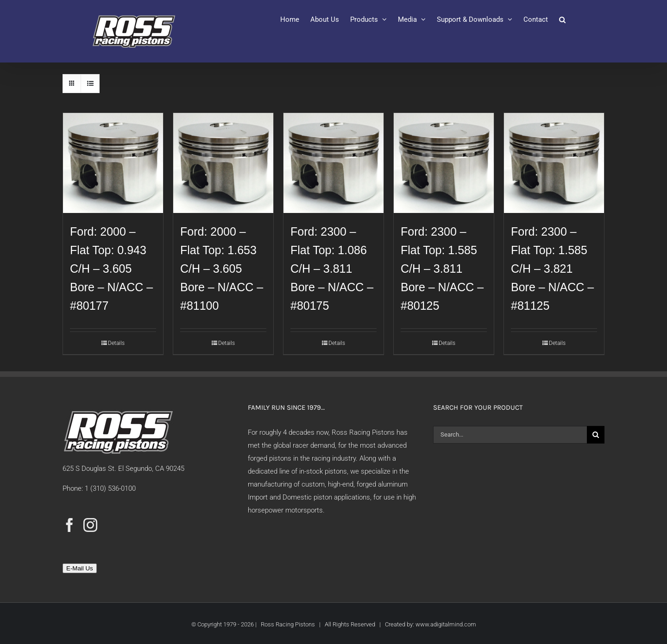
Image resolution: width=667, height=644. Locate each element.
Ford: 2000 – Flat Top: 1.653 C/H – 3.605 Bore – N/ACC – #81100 (222, 269)
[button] (562, 19)
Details (116, 343)
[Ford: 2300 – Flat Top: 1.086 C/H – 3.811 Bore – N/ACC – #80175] (333, 163)
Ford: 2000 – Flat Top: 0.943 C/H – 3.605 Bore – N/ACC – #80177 (111, 269)
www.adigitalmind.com (446, 624)
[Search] (596, 435)
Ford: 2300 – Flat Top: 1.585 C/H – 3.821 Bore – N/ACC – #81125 (552, 269)
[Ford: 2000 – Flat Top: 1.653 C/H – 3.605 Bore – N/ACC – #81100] (223, 163)
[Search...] (510, 435)
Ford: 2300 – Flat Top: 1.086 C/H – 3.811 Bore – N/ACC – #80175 (332, 269)
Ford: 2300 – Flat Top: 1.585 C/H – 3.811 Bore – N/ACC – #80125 (442, 269)
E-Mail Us (80, 568)
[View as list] (90, 84)
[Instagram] (90, 525)
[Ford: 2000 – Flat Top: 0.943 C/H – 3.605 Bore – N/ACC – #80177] (113, 163)
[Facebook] (69, 525)
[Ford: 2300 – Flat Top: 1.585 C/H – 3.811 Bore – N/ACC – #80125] (444, 163)
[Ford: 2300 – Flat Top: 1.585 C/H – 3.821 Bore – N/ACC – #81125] (554, 163)
